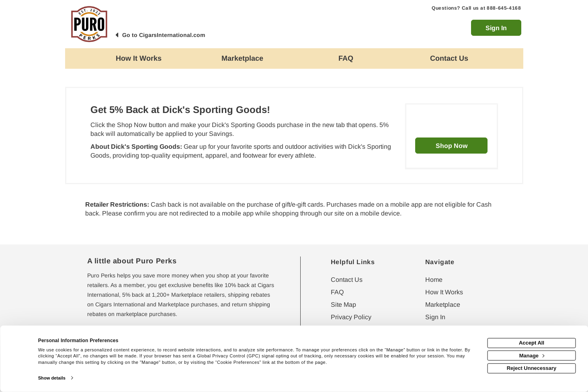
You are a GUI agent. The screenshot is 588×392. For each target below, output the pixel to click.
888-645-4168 (504, 8)
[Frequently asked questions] (346, 58)
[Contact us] (449, 58)
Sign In (496, 28)
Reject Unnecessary (532, 368)
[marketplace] (242, 58)
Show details (52, 378)
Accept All (532, 343)
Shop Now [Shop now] (452, 146)
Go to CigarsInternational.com (164, 35)
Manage (532, 355)
